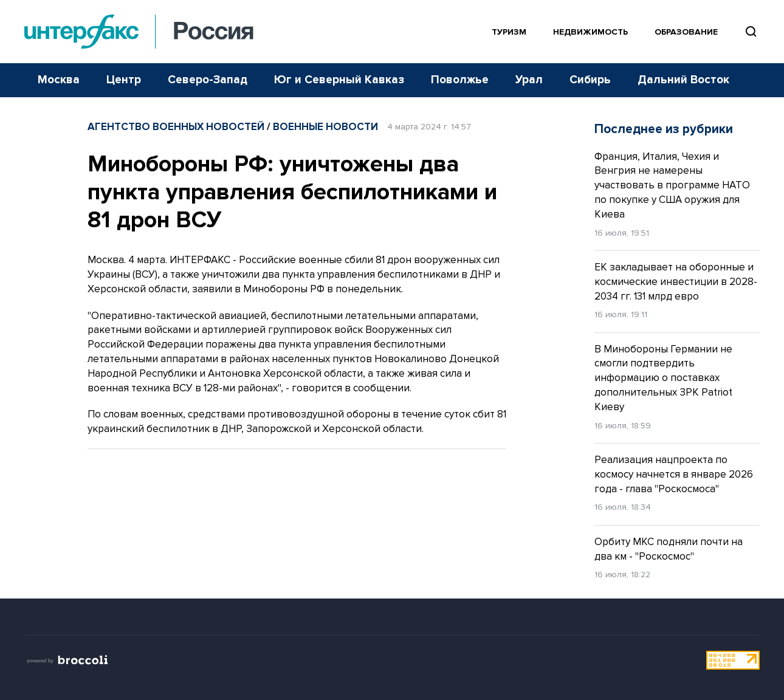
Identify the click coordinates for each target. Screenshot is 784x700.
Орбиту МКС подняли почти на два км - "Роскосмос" (669, 549)
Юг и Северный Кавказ (339, 80)
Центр (124, 80)
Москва (59, 80)
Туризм (509, 32)
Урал (529, 80)
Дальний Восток (683, 80)
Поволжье (460, 80)
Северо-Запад (208, 80)
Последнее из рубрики (664, 129)
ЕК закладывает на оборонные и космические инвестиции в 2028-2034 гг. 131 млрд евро (676, 282)
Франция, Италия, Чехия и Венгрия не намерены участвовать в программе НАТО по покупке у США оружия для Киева (672, 185)
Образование (686, 32)
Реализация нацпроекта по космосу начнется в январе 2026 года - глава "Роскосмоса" (674, 474)
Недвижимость (590, 32)
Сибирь (590, 80)
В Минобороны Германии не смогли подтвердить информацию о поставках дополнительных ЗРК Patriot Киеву (663, 378)
